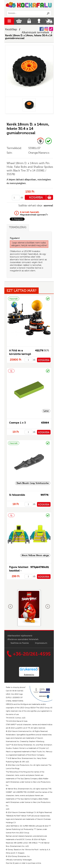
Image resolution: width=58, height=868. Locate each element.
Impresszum (41, 643)
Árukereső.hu (29, 675)
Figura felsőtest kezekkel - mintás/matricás (19, 571)
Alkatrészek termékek (35, 32)
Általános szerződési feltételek (23, 639)
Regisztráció (29, 21)
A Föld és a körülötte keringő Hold (20, 354)
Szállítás (49, 21)
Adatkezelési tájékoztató (20, 636)
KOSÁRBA (41, 197)
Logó (29, 5)
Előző (11, 607)
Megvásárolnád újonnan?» (34, 213)
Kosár (19, 21)
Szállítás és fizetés (20, 643)
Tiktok (51, 29)
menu (9, 21)
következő (48, 607)
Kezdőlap (11, 29)
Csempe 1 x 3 (17, 423)
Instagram (46, 29)
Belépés (39, 21)
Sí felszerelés (17, 495)
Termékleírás (18, 227)
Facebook (42, 29)
